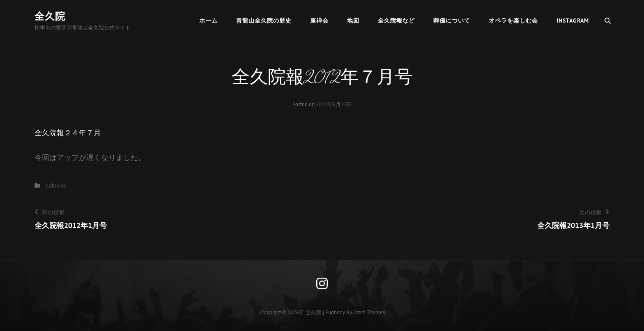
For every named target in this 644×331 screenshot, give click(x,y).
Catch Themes (369, 312)
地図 (353, 21)
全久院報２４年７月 (68, 133)
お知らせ (56, 186)
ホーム (208, 21)
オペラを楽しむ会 (513, 21)
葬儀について (452, 21)
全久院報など (396, 21)
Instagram (573, 21)
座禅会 (319, 21)
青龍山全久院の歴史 (264, 21)
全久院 (50, 16)
